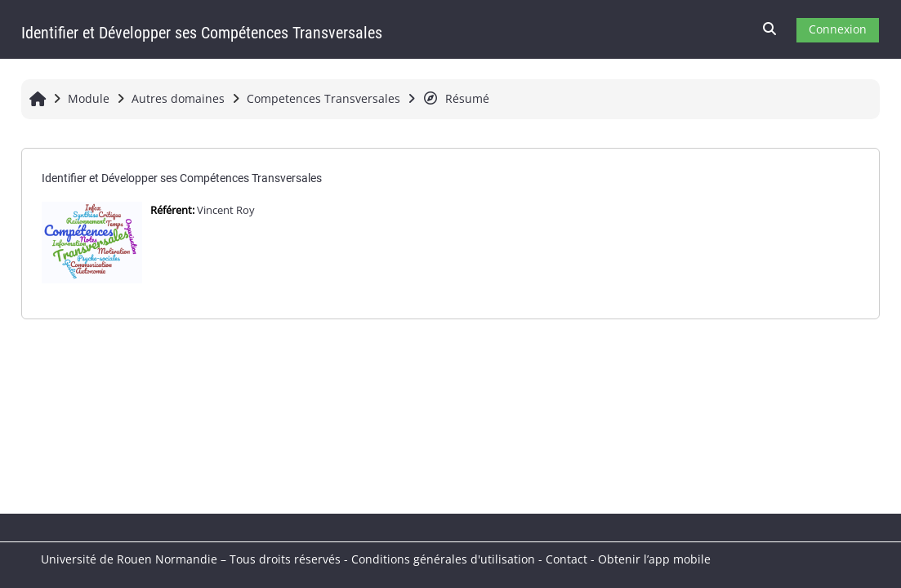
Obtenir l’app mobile (654, 559)
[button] (770, 29)
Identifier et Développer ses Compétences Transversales (182, 178)
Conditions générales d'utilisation (443, 559)
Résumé (456, 98)
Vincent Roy (226, 210)
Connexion (838, 29)
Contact (566, 559)
